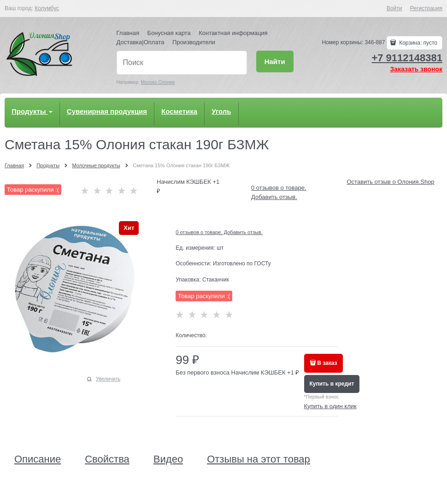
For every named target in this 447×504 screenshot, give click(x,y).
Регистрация (426, 8)
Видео (168, 459)
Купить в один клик (330, 406)
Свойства (107, 459)
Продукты (32, 111)
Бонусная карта (169, 33)
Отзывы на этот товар (259, 459)
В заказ (327, 363)
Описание (38, 459)
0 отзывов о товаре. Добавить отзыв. (219, 232)
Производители (194, 42)
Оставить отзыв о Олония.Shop (391, 182)
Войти (394, 8)
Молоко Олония (158, 82)
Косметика (179, 111)
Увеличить (108, 379)
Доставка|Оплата (141, 42)
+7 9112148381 (407, 58)
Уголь (221, 111)
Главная (128, 33)
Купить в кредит (332, 384)
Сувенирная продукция (107, 111)
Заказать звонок (416, 69)
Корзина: (418, 43)
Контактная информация (233, 33)
